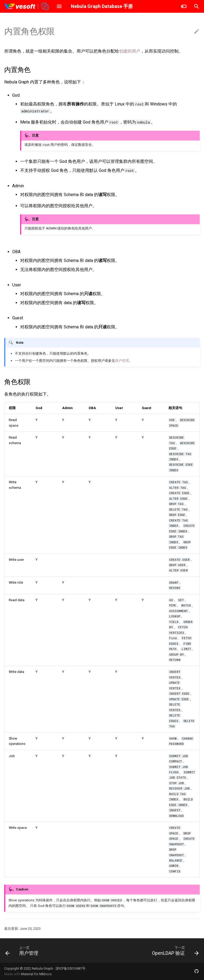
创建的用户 (130, 51)
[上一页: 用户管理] (23, 951)
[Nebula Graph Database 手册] (27, 6)
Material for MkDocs (36, 974)
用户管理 (122, 361)
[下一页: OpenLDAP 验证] (174, 951)
